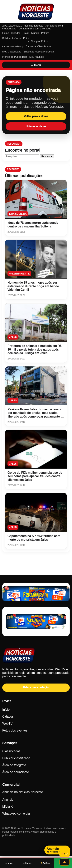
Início (6, 710)
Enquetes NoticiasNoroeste (39, 52)
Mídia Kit (8, 807)
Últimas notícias (36, 126)
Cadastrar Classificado (38, 46)
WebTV (7, 723)
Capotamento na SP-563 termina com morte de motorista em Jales (34, 538)
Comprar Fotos (39, 41)
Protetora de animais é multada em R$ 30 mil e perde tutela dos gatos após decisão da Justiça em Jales (34, 349)
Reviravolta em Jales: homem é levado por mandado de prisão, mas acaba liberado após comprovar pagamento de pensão (36, 415)
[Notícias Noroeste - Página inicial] (36, 656)
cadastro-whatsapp (13, 46)
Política (45, 33)
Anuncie (8, 800)
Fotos (26, 38)
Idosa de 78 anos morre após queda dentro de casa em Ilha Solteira (33, 225)
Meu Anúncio (37, 57)
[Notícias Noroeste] (36, 12)
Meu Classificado (12, 52)
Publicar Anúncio (12, 38)
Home (6, 33)
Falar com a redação (36, 687)
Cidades (16, 33)
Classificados (11, 751)
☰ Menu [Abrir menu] (36, 65)
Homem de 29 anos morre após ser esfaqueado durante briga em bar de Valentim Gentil (33, 286)
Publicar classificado (16, 758)
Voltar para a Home (36, 116)
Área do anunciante (16, 772)
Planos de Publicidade (15, 57)
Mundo (35, 33)
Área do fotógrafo (14, 765)
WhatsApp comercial (16, 814)
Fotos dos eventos (15, 730)
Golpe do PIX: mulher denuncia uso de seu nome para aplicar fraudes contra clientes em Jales (35, 476)
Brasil (26, 33)
